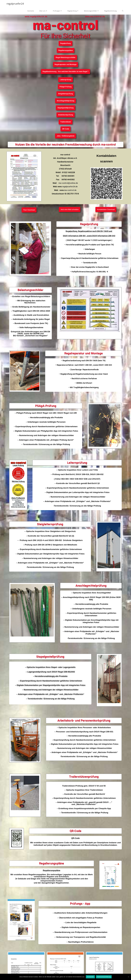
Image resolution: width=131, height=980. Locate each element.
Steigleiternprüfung (50, 524)
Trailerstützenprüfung (84, 777)
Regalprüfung (89, 224)
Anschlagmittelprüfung (91, 586)
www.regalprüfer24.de (36, 16)
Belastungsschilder (31, 290)
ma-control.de (70, 190)
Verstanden (90, 977)
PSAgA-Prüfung (46, 406)
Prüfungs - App (80, 904)
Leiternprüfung (77, 463)
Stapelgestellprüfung (50, 657)
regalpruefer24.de (70, 187)
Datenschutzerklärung (104, 977)
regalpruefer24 (15, 4)
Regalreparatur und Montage (83, 353)
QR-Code (75, 831)
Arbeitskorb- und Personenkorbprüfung (84, 720)
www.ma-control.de (95, 16)
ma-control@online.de (68, 183)
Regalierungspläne (51, 863)
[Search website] (123, 11)
